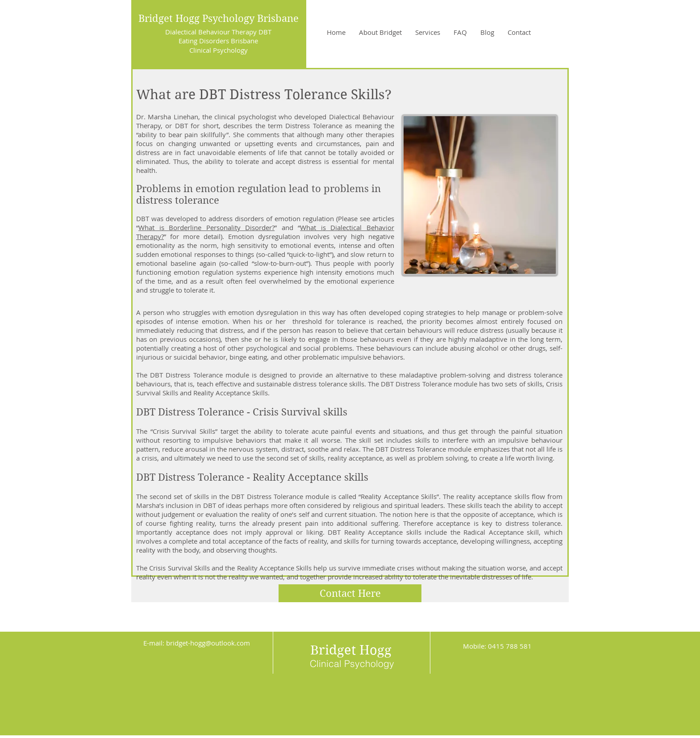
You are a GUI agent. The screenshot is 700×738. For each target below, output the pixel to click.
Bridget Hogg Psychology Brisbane (219, 18)
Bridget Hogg (351, 650)
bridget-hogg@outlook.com (208, 643)
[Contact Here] (350, 593)
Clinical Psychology (219, 50)
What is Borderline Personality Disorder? (206, 227)
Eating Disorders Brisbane (218, 41)
